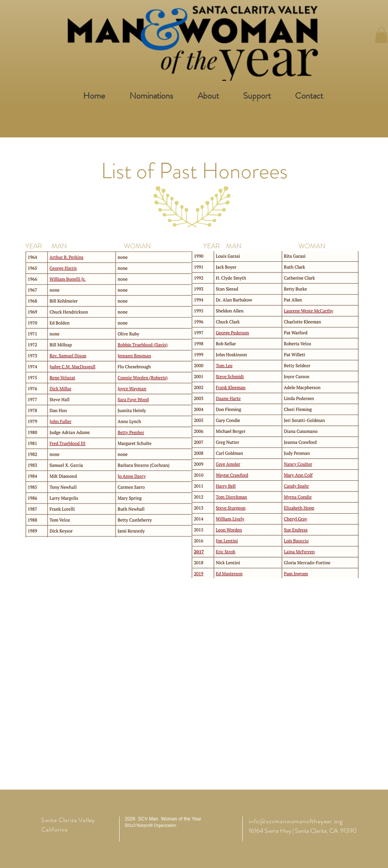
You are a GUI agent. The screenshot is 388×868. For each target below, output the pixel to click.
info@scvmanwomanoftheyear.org (296, 821)
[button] (381, 35)
